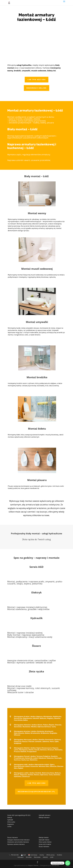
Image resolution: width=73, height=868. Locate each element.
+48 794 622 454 (37, 80)
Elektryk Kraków (44, 837)
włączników (44, 609)
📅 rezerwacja (33, 855)
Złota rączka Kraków (45, 842)
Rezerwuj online (37, 88)
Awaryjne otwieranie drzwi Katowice (18, 840)
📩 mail (23, 855)
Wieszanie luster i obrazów (20, 692)
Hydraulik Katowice (45, 815)
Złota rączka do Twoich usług (36, 539)
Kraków (59, 855)
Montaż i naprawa (16, 607)
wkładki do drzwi (44, 662)
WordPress (56, 865)
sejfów (52, 660)
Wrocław (29, 857)
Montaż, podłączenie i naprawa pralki (26, 581)
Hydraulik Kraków (44, 840)
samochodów (41, 660)
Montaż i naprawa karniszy (21, 688)
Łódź (52, 857)
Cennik (9, 826)
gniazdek (32, 609)
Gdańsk (45, 857)
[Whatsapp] (68, 863)
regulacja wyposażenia (33, 635)
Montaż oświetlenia (17, 609)
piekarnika (37, 584)
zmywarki (50, 581)
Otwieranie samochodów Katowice (18, 842)
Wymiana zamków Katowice (16, 844)
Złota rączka (11, 822)
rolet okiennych (43, 688)
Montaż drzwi (14, 686)
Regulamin (11, 824)
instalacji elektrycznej (36, 607)
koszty (42, 855)
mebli (29, 686)
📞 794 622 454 (14, 855)
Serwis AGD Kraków (45, 844)
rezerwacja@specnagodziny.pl (36, 792)
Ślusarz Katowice (13, 837)
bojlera (27, 584)
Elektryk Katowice (44, 817)
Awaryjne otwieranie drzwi (20, 660)
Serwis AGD (36, 567)
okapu (20, 584)
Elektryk (36, 592)
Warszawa (37, 857)
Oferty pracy (50, 855)
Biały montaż (14, 635)
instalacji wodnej (34, 633)
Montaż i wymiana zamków (21, 662)
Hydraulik (36, 618)
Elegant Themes (33, 865)
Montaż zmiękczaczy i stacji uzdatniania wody (30, 637)
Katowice (21, 857)
